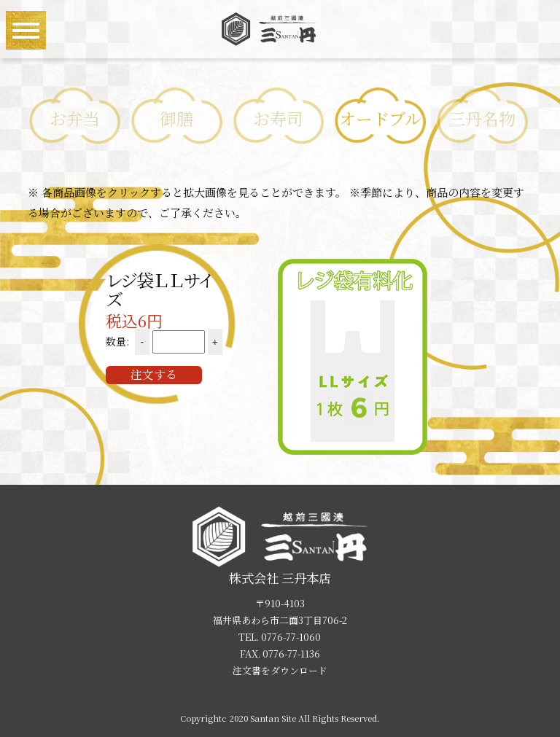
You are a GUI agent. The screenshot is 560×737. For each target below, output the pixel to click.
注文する (154, 374)
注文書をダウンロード (280, 670)
